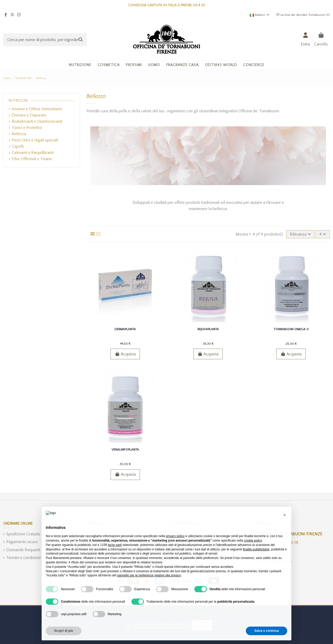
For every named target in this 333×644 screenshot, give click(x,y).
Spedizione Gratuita (23, 534)
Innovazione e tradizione (111, 558)
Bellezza (19, 134)
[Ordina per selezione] (300, 234)
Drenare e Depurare (29, 115)
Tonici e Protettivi (27, 128)
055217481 (269, 552)
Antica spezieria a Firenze (111, 550)
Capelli (18, 146)
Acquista (125, 354)
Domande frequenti (23, 550)
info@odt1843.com (276, 561)
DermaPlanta (125, 329)
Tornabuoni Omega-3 (291, 329)
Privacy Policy (166, 590)
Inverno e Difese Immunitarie (37, 109)
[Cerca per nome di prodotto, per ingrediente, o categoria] (81, 40)
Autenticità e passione (108, 542)
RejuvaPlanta (208, 329)
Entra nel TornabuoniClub (195, 534)
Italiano (260, 15)
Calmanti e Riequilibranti (33, 153)
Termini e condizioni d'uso (29, 558)
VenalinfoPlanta (125, 450)
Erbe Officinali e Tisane (32, 159)
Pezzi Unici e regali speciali (35, 140)
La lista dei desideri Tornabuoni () (303, 15)
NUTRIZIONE (18, 101)
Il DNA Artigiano (104, 534)
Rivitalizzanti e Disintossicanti (37, 121)
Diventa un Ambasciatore (195, 542)
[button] (109, 65)
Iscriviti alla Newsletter (193, 550)
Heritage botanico (105, 565)
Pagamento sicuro (22, 542)
